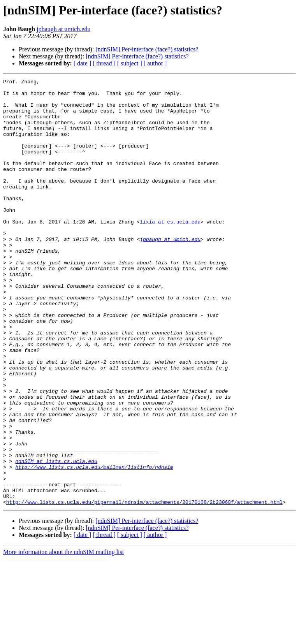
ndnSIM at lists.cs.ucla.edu (56, 538)
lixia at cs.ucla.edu (170, 251)
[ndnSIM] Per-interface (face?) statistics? (147, 49)
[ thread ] (104, 63)
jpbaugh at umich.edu (63, 29)
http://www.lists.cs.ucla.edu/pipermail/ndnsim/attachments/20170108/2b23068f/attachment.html (144, 587)
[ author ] (155, 63)
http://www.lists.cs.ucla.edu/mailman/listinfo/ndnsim (94, 545)
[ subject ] (130, 63)
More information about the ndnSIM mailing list (63, 637)
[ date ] (82, 63)
